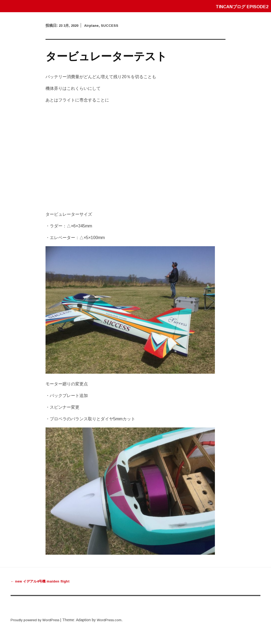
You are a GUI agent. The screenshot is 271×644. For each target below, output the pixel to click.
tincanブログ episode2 (239, 7)
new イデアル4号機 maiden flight (42, 581)
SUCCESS (114, 25)
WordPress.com (115, 620)
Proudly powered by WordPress (37, 620)
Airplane (94, 25)
